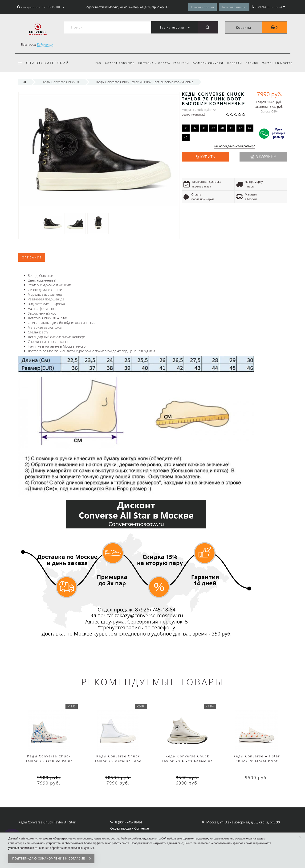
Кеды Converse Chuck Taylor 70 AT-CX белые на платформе (187, 761)
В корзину (263, 157)
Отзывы (251, 63)
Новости (233, 63)
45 (186, 137)
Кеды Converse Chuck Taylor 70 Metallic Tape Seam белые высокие (118, 761)
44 (250, 128)
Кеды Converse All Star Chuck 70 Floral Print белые (257, 761)
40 (222, 128)
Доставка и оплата (150, 63)
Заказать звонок (202, 7)
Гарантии (178, 63)
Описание (32, 257)
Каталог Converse (115, 63)
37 (195, 128)
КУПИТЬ (207, 157)
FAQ (93, 63)
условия (14, 848)
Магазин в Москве (277, 63)
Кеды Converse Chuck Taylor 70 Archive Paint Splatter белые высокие (49, 761)
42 (240, 128)
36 (186, 128)
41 (231, 128)
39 (213, 128)
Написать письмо (234, 7)
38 (204, 128)
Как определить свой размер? (234, 146)
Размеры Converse (206, 63)
